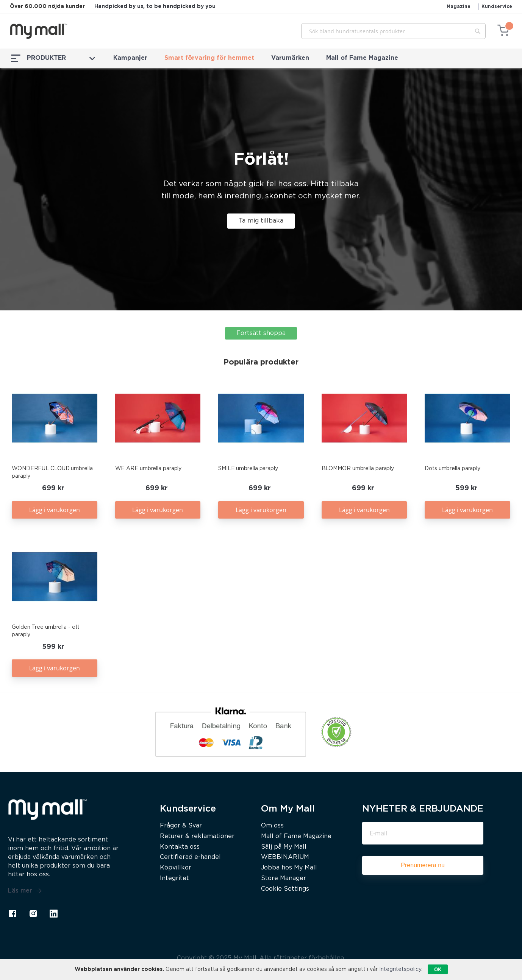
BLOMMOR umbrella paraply (358, 469)
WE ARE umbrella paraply (148, 469)
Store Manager (284, 878)
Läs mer (25, 891)
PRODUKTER (53, 58)
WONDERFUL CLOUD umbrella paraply (52, 472)
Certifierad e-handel (190, 857)
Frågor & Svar (181, 826)
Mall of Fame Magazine (362, 58)
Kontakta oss (180, 847)
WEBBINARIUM (285, 857)
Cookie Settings (285, 889)
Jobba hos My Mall (289, 868)
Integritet (174, 878)
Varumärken (290, 58)
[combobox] (393, 31)
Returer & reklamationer (197, 836)
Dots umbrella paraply (452, 469)
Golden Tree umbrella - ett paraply (46, 631)
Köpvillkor (176, 868)
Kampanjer (130, 58)
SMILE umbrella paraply (248, 469)
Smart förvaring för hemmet (209, 58)
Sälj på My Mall (284, 847)
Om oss (272, 826)
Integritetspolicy (400, 969)
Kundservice (497, 7)
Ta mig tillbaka (261, 221)
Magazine (459, 7)
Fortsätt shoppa (261, 333)
